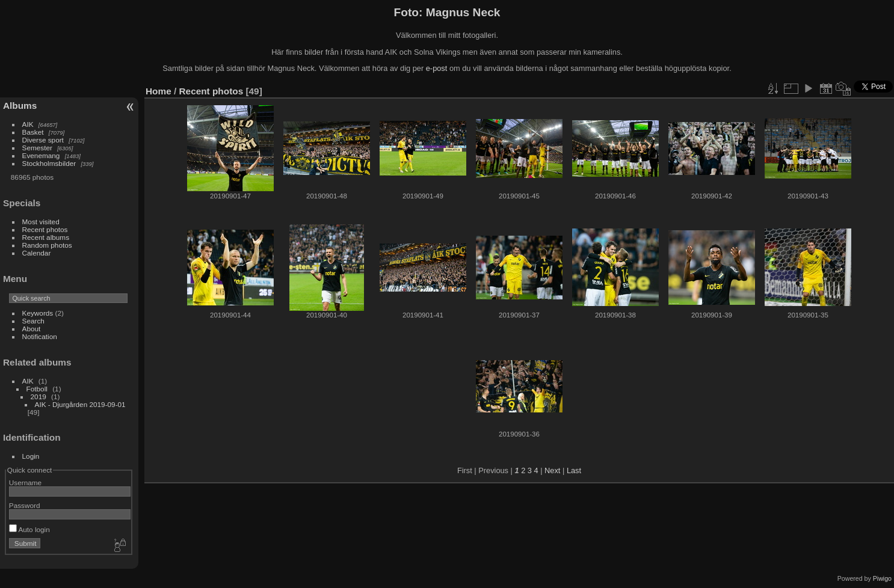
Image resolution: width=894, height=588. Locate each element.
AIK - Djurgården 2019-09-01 (80, 404)
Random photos (47, 245)
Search (33, 321)
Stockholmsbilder (49, 163)
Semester (37, 148)
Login (31, 456)
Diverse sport (43, 140)
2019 (39, 397)
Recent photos (45, 229)
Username (25, 482)
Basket (33, 132)
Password (25, 505)
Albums (20, 106)
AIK (28, 124)
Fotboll (37, 389)
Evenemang (41, 155)
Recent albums (46, 237)
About (32, 329)
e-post (437, 68)
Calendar (37, 253)
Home (159, 91)
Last (574, 470)
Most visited (41, 222)
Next (552, 470)
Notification (40, 336)
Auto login (29, 529)
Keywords (38, 313)
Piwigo (882, 578)
